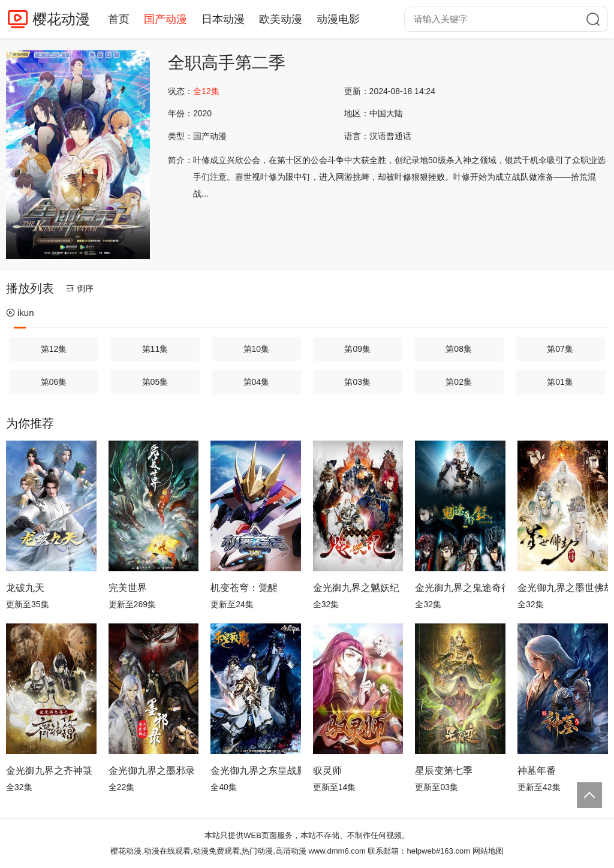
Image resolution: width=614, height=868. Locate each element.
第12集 (54, 349)
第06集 (54, 382)
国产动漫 (165, 19)
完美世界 (128, 588)
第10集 (257, 349)
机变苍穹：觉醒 (244, 588)
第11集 (155, 349)
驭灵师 (327, 771)
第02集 (459, 382)
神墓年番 (537, 771)
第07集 (560, 349)
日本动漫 (223, 19)
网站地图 (488, 851)
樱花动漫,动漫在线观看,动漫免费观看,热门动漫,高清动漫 (208, 851)
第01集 (560, 382)
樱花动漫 (61, 19)
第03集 (357, 382)
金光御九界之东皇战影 (256, 771)
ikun (20, 313)
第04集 (257, 382)
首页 (119, 19)
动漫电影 (338, 19)
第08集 (459, 349)
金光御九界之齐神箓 (49, 771)
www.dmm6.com (337, 851)
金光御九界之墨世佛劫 (563, 588)
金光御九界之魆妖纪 (356, 588)
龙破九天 (25, 588)
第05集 (155, 382)
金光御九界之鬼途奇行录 (460, 588)
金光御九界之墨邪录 (152, 771)
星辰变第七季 (444, 771)
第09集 (357, 349)
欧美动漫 (281, 19)
